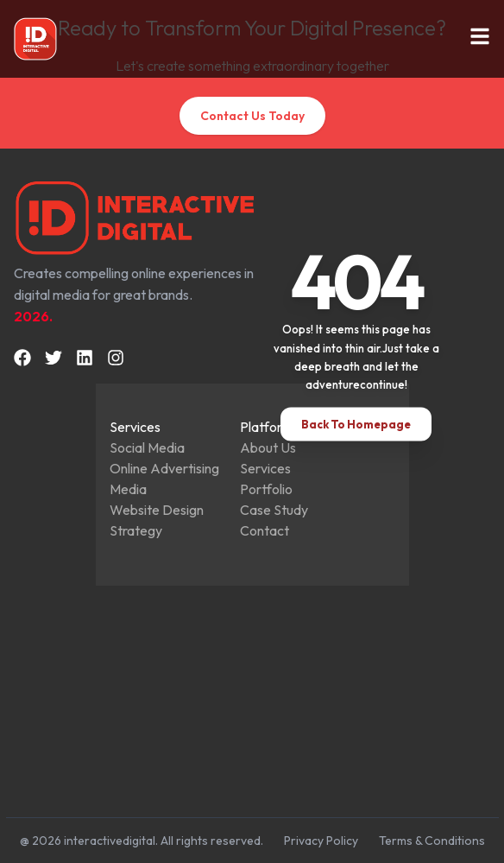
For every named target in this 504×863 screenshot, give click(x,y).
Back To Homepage (356, 423)
